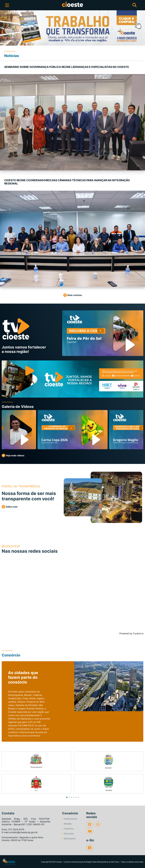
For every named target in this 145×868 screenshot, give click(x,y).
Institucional (70, 819)
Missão (67, 824)
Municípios (69, 839)
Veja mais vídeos (13, 455)
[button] (7, 28)
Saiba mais (10, 507)
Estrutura (68, 834)
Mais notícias (73, 295)
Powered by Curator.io (131, 633)
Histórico (68, 829)
